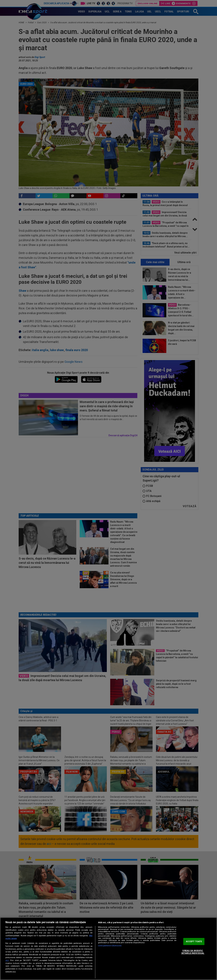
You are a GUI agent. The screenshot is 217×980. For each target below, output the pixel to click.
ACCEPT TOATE (194, 941)
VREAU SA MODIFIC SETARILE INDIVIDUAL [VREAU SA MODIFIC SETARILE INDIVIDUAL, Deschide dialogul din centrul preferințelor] (193, 952)
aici (7, 960)
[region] (108, 949)
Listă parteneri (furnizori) (110, 946)
